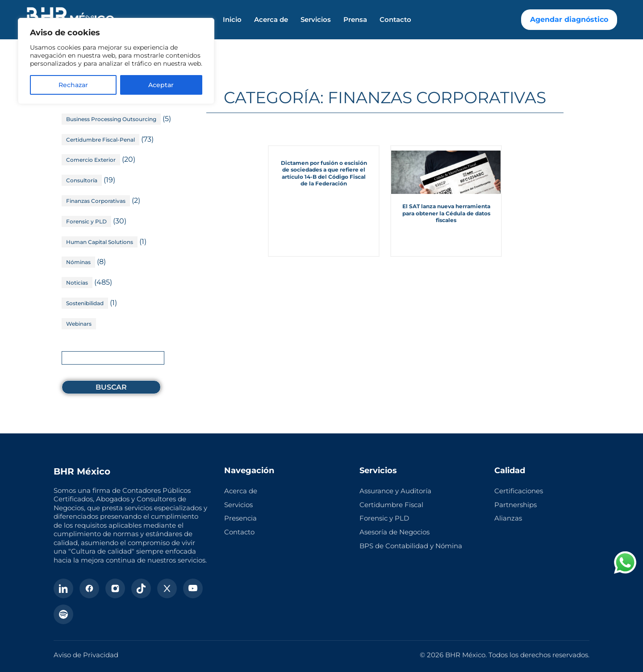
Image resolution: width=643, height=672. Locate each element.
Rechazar (73, 85)
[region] (116, 61)
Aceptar (161, 85)
